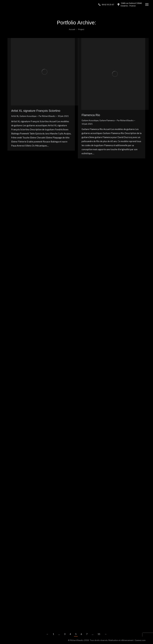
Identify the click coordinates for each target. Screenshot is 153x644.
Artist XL (15, 116)
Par (47, 116)
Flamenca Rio (91, 115)
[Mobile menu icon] (147, 4)
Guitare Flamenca (107, 120)
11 (99, 634)
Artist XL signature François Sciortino (36, 111)
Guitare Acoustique (28, 116)
